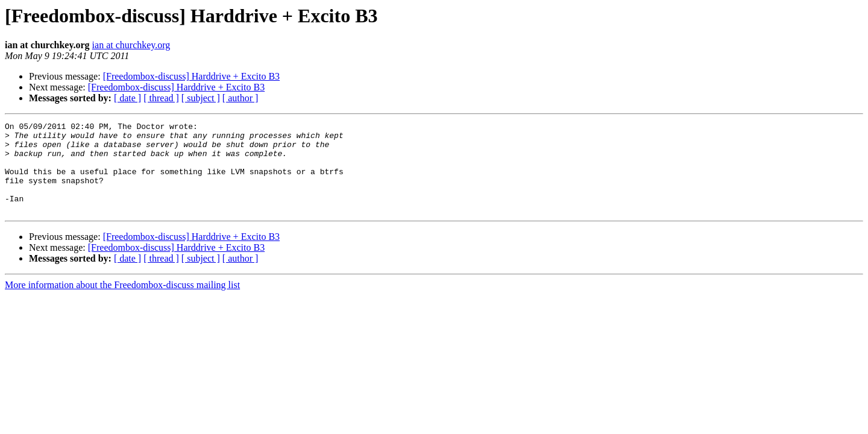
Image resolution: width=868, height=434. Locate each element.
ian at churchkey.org (131, 45)
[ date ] (127, 98)
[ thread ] (161, 98)
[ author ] (241, 98)
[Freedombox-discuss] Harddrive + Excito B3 (191, 76)
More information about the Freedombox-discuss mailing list (122, 303)
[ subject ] (201, 98)
